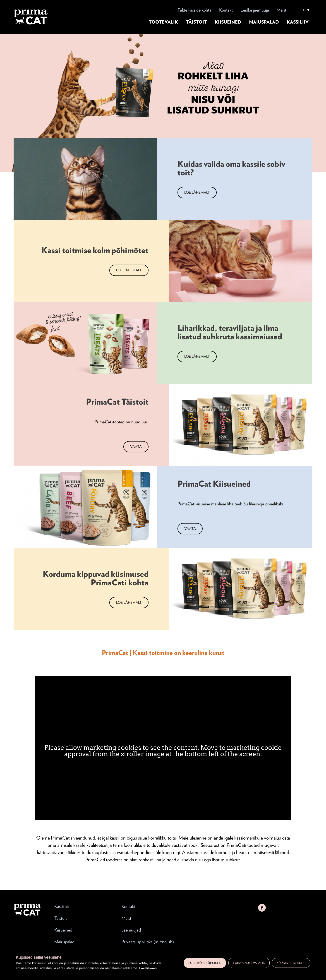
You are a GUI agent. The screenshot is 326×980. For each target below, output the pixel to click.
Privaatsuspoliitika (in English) (148, 942)
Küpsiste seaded (291, 963)
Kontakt (226, 10)
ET (303, 10)
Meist (282, 10)
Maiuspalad (264, 22)
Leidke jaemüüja (255, 10)
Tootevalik (163, 22)
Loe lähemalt (148, 968)
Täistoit (196, 22)
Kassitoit (62, 906)
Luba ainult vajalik (249, 963)
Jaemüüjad (131, 930)
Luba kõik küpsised (205, 963)
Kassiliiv (298, 22)
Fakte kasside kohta (195, 10)
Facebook (262, 908)
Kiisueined (228, 22)
